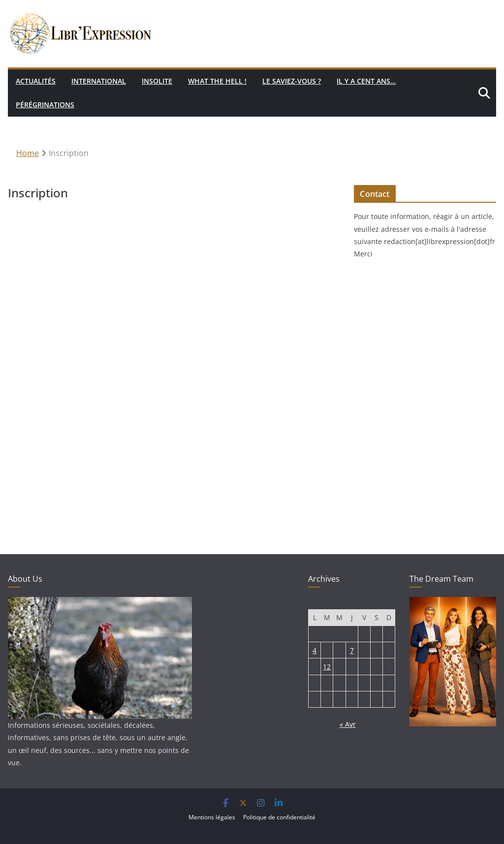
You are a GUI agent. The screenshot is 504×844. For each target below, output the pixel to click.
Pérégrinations (45, 105)
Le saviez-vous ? (292, 81)
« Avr (348, 724)
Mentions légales (212, 817)
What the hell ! (217, 81)
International (99, 81)
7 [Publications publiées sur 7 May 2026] (352, 650)
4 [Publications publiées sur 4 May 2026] (315, 650)
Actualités (36, 81)
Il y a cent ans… (366, 81)
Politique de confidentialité (279, 817)
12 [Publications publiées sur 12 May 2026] (327, 667)
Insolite (157, 81)
